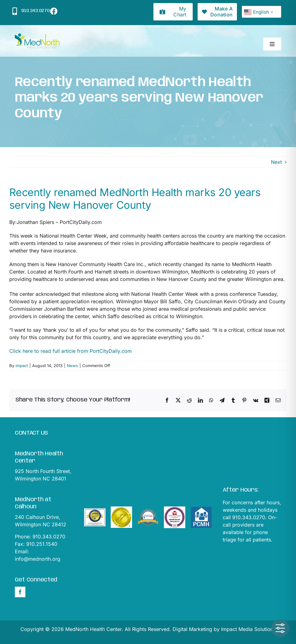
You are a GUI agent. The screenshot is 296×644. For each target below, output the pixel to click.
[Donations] (217, 12)
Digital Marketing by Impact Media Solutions (224, 629)
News (72, 366)
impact (22, 366)
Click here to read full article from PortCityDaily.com (71, 351)
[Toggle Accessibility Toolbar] (280, 628)
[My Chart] (173, 12)
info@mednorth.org (38, 559)
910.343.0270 (49, 537)
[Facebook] (20, 592)
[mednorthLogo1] (37, 36)
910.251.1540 (42, 544)
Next (276, 162)
